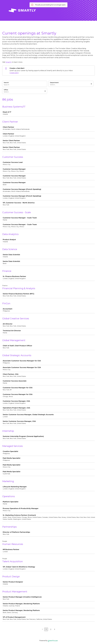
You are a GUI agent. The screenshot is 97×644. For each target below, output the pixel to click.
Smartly (9, 62)
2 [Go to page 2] (51, 629)
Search (6, 83)
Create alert (14, 73)
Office (6, 90)
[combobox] (50, 85)
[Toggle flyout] (91, 84)
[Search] (25, 85)
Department (54, 83)
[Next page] (55, 629)
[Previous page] (42, 629)
